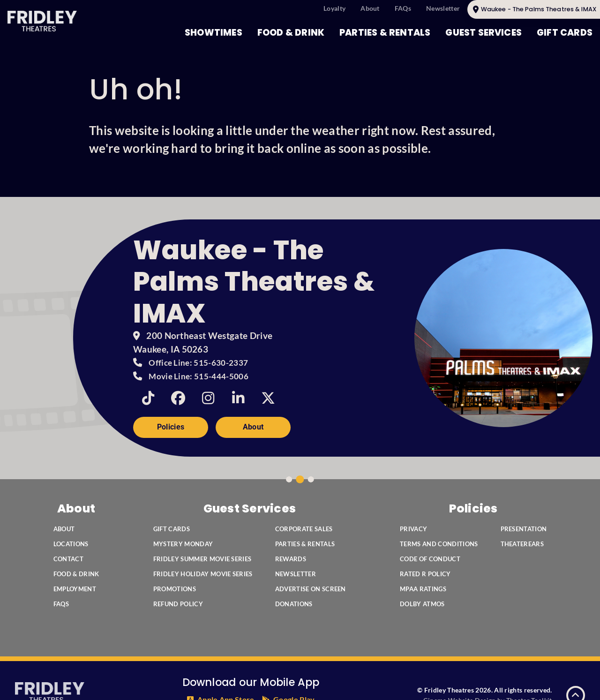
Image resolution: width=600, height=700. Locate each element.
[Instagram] (208, 398)
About (253, 427)
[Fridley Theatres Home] (42, 21)
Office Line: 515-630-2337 (198, 363)
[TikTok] (148, 398)
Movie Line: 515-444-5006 (199, 376)
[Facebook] (178, 398)
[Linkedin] (238, 398)
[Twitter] (268, 398)
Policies (171, 427)
